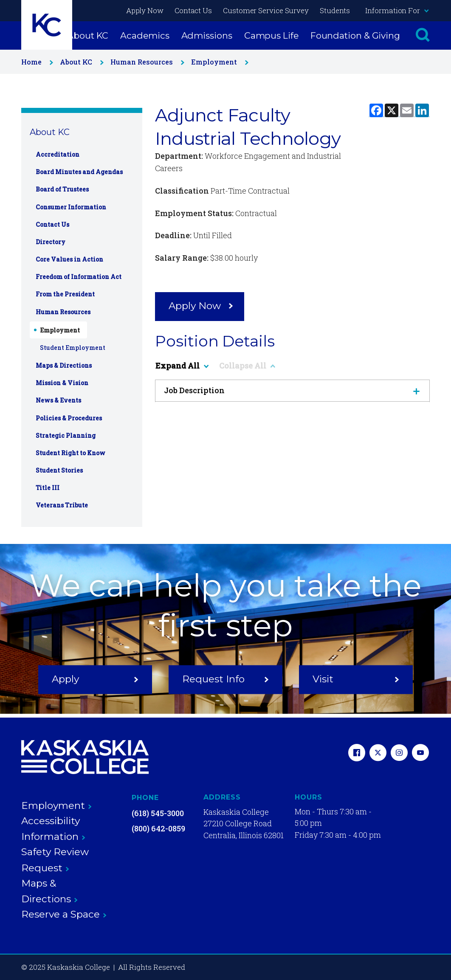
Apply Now (145, 10)
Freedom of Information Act (79, 277)
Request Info (225, 679)
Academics (145, 35)
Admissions (207, 35)
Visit (356, 679)
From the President (65, 294)
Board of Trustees (62, 189)
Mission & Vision (62, 383)
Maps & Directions (64, 365)
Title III (48, 488)
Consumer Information (71, 207)
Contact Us (193, 10)
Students (335, 10)
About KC (88, 35)
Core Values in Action (69, 259)
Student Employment (73, 348)
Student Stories (59, 470)
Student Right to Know (70, 453)
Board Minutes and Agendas (79, 172)
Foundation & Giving (355, 35)
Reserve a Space (64, 914)
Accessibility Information (53, 829)
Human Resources (146, 62)
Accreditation (58, 154)
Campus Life (271, 35)
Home (35, 62)
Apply (95, 679)
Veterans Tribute (62, 505)
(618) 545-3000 (158, 813)
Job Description (292, 390)
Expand (182, 366)
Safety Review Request (55, 860)
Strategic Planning (66, 435)
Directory (51, 242)
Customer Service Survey (266, 10)
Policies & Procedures (69, 418)
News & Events (58, 400)
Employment (218, 62)
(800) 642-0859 (158, 828)
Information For (397, 10)
